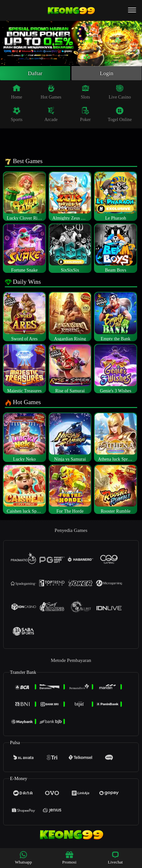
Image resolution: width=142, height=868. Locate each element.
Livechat (115, 858)
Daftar (35, 74)
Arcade (51, 115)
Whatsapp (23, 858)
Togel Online (120, 115)
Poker (85, 115)
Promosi (69, 858)
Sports (16, 115)
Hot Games (51, 92)
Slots (85, 92)
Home (17, 92)
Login (107, 74)
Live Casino (120, 92)
